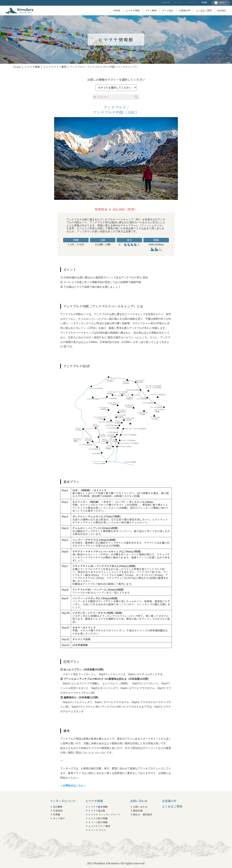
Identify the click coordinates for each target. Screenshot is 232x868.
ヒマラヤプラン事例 (55, 67)
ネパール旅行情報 (98, 822)
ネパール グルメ (97, 830)
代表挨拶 (58, 811)
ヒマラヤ (166, 2)
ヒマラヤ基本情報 (98, 807)
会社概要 (58, 807)
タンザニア (192, 2)
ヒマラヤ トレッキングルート (104, 814)
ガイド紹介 (168, 11)
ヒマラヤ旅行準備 (98, 818)
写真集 (204, 2)
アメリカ (178, 2)
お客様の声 (185, 11)
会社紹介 (222, 11)
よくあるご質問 (204, 11)
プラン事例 (151, 11)
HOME (117, 11)
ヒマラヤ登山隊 (97, 811)
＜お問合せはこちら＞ (73, 786)
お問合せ (220, 3)
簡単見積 (138, 811)
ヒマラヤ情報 (133, 11)
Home (17, 67)
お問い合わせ (140, 807)
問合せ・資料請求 (143, 814)
